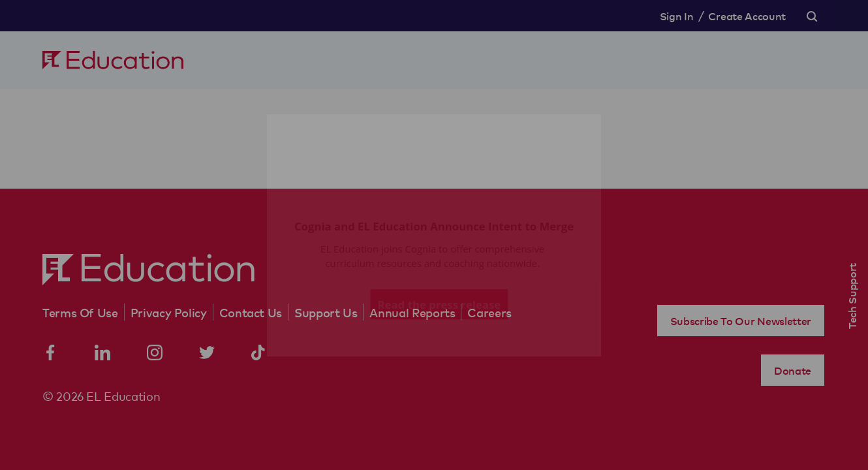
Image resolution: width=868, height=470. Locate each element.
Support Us (326, 312)
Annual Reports (412, 312)
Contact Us (251, 312)
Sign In (677, 16)
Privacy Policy (169, 312)
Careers (489, 312)
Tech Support (852, 296)
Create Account (747, 16)
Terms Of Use (80, 312)
